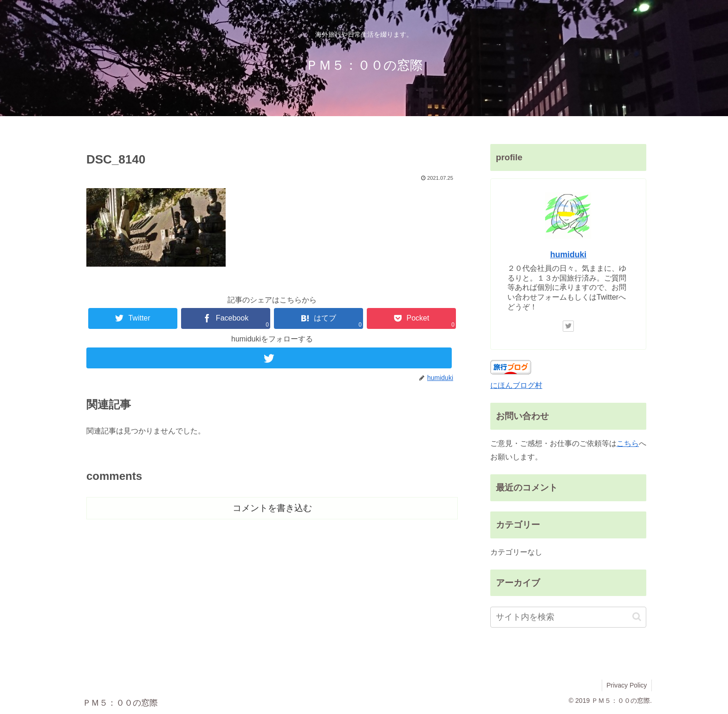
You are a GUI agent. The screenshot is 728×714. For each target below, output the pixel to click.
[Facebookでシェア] (226, 318)
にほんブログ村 (516, 385)
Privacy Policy (627, 685)
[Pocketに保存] (411, 318)
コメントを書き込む (272, 508)
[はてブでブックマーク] (318, 318)
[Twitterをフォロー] (272, 358)
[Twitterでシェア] (133, 318)
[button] (637, 617)
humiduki (568, 255)
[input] (568, 617)
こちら (628, 443)
